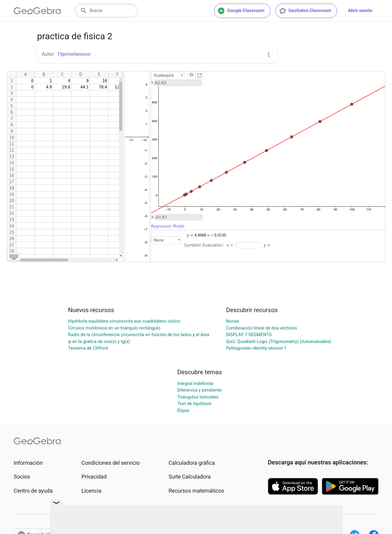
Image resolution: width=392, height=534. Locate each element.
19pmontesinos (74, 54)
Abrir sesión (360, 10)
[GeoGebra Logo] (37, 11)
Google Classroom (241, 11)
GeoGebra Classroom (305, 11)
